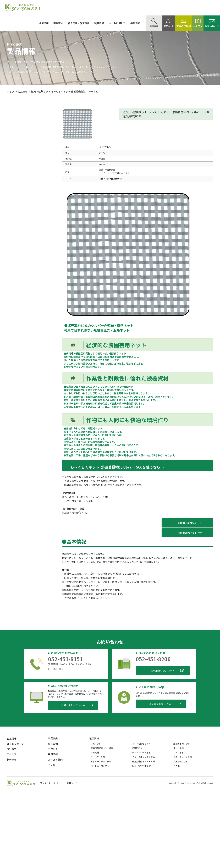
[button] (187, 523)
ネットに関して (109, 23)
